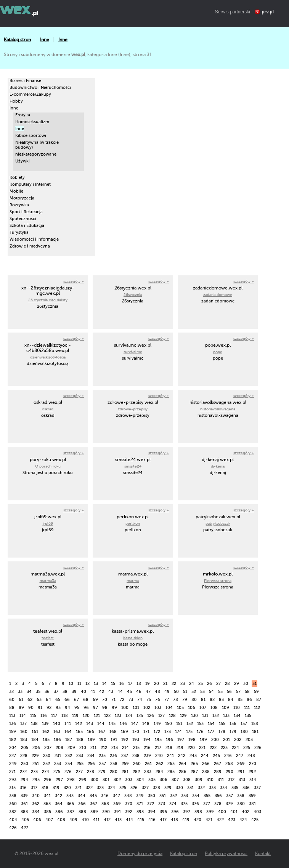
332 (201, 788)
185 (46, 740)
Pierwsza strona (218, 581)
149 (157, 724)
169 (124, 732)
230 (47, 756)
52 (194, 692)
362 (36, 804)
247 (240, 756)
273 (34, 772)
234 (91, 756)
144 (101, 724)
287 (194, 772)
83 (221, 700)
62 (30, 700)
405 (25, 820)
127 (161, 716)
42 (102, 692)
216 (147, 748)
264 (183, 764)
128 (172, 716)
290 (230, 772)
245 (216, 756)
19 (148, 684)
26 (210, 684)
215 (136, 748)
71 (113, 700)
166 (91, 732)
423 (232, 820)
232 (69, 756)
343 (70, 796)
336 (246, 788)
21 (165, 684)
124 (129, 716)
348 (128, 796)
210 (83, 748)
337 (257, 788)
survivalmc (133, 352)
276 (68, 772)
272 (23, 772)
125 (140, 716)
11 (79, 684)
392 (129, 812)
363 (47, 804)
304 (140, 780)
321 (78, 788)
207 (48, 748)
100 (125, 708)
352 (173, 796)
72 (122, 700)
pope (218, 352)
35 (38, 692)
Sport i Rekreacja (26, 212)
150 (169, 724)
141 (68, 724)
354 (196, 796)
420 (197, 820)
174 (178, 732)
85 (240, 700)
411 (96, 820)
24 (192, 684)
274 (46, 772)
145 (112, 724)
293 (13, 780)
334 (224, 788)
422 (220, 820)
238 (136, 756)
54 (211, 692)
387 (71, 812)
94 (67, 708)
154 (211, 724)
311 (221, 780)
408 (61, 820)
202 (238, 740)
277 (79, 772)
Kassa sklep (133, 638)
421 (209, 820)
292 (252, 772)
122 (107, 716)
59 (256, 692)
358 (241, 796)
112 (257, 708)
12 (88, 684)
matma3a (48, 581)
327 (145, 788)
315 (12, 788)
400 (222, 812)
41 (93, 692)
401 (234, 812)
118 (65, 716)
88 (12, 708)
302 (117, 780)
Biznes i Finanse (25, 81)
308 (187, 780)
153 (200, 724)
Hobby (16, 101)
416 (152, 820)
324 (112, 788)
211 (93, 748)
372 (151, 804)
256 (91, 764)
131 (205, 716)
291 (241, 772)
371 (140, 804)
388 (82, 812)
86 (249, 700)
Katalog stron (17, 40)
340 (36, 796)
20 (157, 684)
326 (134, 788)
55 (220, 692)
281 (125, 772)
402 (246, 812)
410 (85, 820)
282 (136, 772)
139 (45, 724)
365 (70, 804)
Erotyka (23, 115)
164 (68, 732)
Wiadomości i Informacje (34, 239)
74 (140, 700)
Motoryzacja (22, 198)
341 (47, 796)
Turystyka (19, 232)
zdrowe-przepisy (133, 409)
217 (158, 748)
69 (95, 700)
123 (118, 716)
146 (123, 724)
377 (207, 804)
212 (104, 748)
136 (13, 724)
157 (244, 724)
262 (160, 764)
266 (206, 764)
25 (201, 684)
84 (231, 700)
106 (192, 708)
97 (96, 708)
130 (194, 716)
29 (237, 684)
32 (11, 692)
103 (158, 708)
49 (167, 692)
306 (164, 780)
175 (189, 732)
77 (167, 700)
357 (230, 796)
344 (82, 796)
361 (24, 804)
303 (129, 780)
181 (255, 732)
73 (131, 700)
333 (212, 788)
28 (227, 684)
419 (186, 820)
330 (179, 788)
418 (174, 820)
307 (175, 780)
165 (79, 732)
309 (199, 780)
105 (180, 708)
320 (67, 788)
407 (49, 820)
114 (23, 716)
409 (73, 820)
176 (200, 732)
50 (176, 692)
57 (238, 692)
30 (246, 684)
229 (35, 756)
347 (116, 796)
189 (91, 740)
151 (179, 724)
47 (148, 692)
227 (13, 756)
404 (13, 820)
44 (120, 692)
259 (125, 764)
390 (106, 812)
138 (34, 724)
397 (187, 812)
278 (91, 772)
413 (118, 820)
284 (159, 772)
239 (147, 756)
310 (210, 780)
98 (105, 708)
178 (222, 732)
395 (163, 812)
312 (231, 780)
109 (226, 708)
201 (226, 740)
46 (139, 692)
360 (13, 804)
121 (97, 716)
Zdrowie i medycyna (30, 246)
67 (76, 700)
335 (235, 788)
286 (183, 772)
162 (46, 732)
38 (65, 692)
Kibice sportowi (31, 136)
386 (59, 812)
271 (12, 772)
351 (163, 796)
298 (71, 780)
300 (95, 780)
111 (247, 708)
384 (36, 812)
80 (194, 700)
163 (57, 732)
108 (214, 708)
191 (114, 740)
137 (23, 724)
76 (158, 700)
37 (56, 692)
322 (89, 788)
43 (111, 692)
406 (37, 820)
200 (215, 740)
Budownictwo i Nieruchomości (40, 88)
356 (218, 796)
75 (149, 700)
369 (117, 804)
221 (202, 748)
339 (24, 796)
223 (224, 748)
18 (139, 684)
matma (133, 581)
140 (57, 724)
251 (36, 764)
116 (44, 716)
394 (152, 812)
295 (36, 780)
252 (47, 764)
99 (114, 708)
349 (140, 796)
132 (216, 716)
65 (58, 700)
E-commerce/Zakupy (30, 94)
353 (185, 796)
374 (173, 804)
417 (163, 820)
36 (47, 692)
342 (59, 796)
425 (255, 820)
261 (148, 764)
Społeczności (23, 219)
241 (170, 756)
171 (146, 732)
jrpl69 (48, 523)
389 (94, 812)
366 (82, 804)
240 (159, 756)
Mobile (16, 191)
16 (122, 684)
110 (237, 708)
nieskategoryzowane (36, 154)
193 (136, 740)
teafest (48, 638)
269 (241, 764)
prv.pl (268, 12)
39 (74, 692)
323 (100, 788)
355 (207, 796)
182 (13, 740)
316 (23, 788)
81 (203, 700)
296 (48, 780)
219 (180, 748)
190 (103, 740)
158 (255, 724)
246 (228, 756)
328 (157, 788)
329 (168, 788)
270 (253, 764)
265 (194, 764)
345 (93, 796)
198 (192, 740)
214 (125, 748)
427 (25, 828)
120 (86, 716)
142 (79, 724)
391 (117, 812)
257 (103, 764)
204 (13, 748)
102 (147, 708)
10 (71, 684)
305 (152, 780)
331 (190, 788)
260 (137, 764)
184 (35, 740)
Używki (22, 161)
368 (105, 804)
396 (175, 812)
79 (185, 700)
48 (157, 692)
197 (181, 740)
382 (13, 812)
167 (102, 732)
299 (83, 780)
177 (211, 732)
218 (169, 748)
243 (193, 756)
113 (12, 716)
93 (58, 708)
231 (58, 756)
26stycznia (133, 295)
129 (183, 716)
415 (141, 820)
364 (59, 804)
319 (56, 788)
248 (251, 756)
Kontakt (263, 854)
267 (218, 764)
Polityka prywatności (226, 854)
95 (77, 708)
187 (69, 740)
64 (48, 700)
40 (83, 692)
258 (114, 764)
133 (226, 716)
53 (202, 692)
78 (176, 700)
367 (94, 804)
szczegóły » (74, 281)
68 (86, 700)
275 (57, 772)
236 (113, 756)
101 (136, 708)
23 (183, 684)
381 (252, 804)
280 (114, 772)
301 (106, 780)
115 (33, 716)
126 (151, 716)
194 (147, 740)
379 (229, 804)
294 (24, 780)
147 (135, 724)
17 (130, 684)
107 (203, 708)
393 (140, 812)
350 (152, 796)
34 (29, 692)
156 (233, 724)
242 (182, 756)
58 (247, 692)
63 (39, 700)
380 (241, 804)
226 (258, 748)
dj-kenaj (218, 466)
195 (158, 740)
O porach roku (48, 466)
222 (213, 748)
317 (34, 788)
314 (253, 780)
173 (168, 732)
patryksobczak (218, 523)
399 (210, 812)
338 (13, 796)
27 (218, 684)
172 (157, 732)
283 (148, 772)
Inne (45, 40)
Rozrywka (19, 205)
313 (242, 780)
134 (237, 716)
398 (198, 812)
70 (105, 700)
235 (102, 756)
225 (247, 748)
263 (171, 764)
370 (129, 804)
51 (185, 692)
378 (218, 804)
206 (36, 748)
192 (125, 740)
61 (21, 700)
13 (96, 684)
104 (169, 708)
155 (222, 724)
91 (40, 708)
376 (195, 804)
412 (107, 820)
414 (129, 820)
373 (162, 804)
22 (174, 684)
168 (113, 732)
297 (59, 780)
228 (24, 756)
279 (102, 772)
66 (67, 700)
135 (248, 716)
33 (20, 692)
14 (104, 684)
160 (24, 732)
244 (205, 756)
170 (136, 732)
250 (25, 764)
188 (80, 740)
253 (58, 764)
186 (57, 740)
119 (75, 716)
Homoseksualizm (32, 122)
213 (115, 748)
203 (249, 740)
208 (59, 748)
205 (25, 748)
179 (233, 732)
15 (113, 684)
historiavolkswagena (218, 409)
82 (212, 700)
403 (257, 812)
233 (80, 756)
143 (90, 724)
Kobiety (17, 178)
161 (35, 732)
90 (31, 708)
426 (13, 828)
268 (229, 764)
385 (47, 812)
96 (86, 708)
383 (24, 812)
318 (45, 788)
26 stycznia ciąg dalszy (48, 300)
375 (184, 804)
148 (146, 724)
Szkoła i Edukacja (27, 226)
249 (13, 764)
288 (206, 772)
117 (54, 716)
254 (69, 764)
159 (13, 732)
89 (21, 708)
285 (171, 772)
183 (24, 740)
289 (218, 772)
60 (12, 700)
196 (169, 740)
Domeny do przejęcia (140, 854)
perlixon (133, 523)
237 (125, 756)
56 (229, 692)
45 (129, 692)
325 (123, 788)
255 (80, 764)
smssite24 (133, 466)
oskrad (48, 409)
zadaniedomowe (218, 295)
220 (191, 748)
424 (243, 820)
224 (235, 748)
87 (259, 700)
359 (252, 796)
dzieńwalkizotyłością (48, 357)
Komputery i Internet (30, 184)
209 (71, 748)
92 (49, 708)
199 (203, 740)
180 (244, 732)
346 (105, 796)
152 (190, 724)
